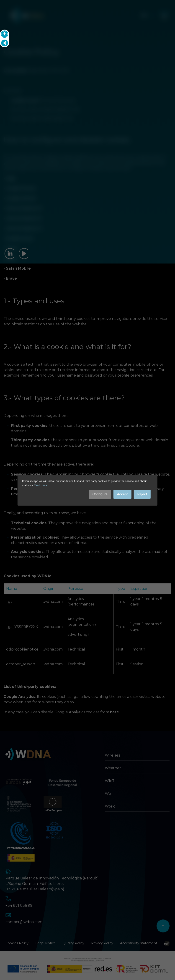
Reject (142, 494)
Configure (100, 494)
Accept (122, 494)
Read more (41, 485)
